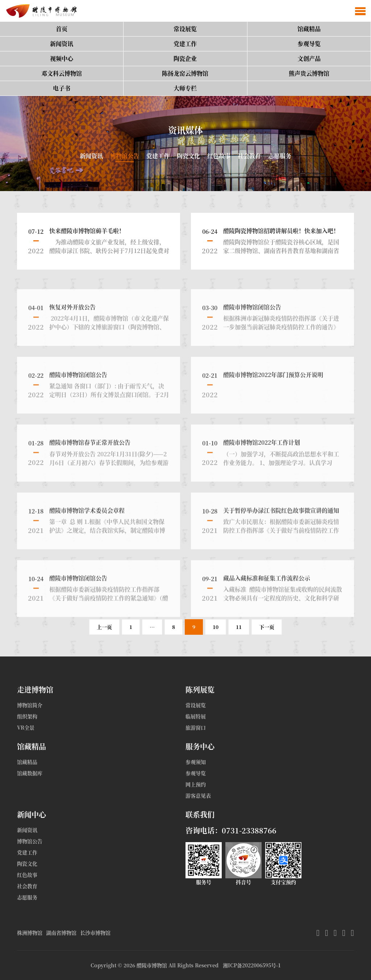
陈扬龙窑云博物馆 (185, 73)
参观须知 (196, 762)
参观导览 (309, 44)
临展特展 (196, 716)
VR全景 (26, 727)
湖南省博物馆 (61, 933)
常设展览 (185, 29)
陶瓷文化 (188, 156)
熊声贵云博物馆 (309, 73)
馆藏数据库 (30, 773)
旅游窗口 (196, 727)
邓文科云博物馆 (62, 73)
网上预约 (196, 784)
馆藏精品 (309, 29)
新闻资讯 (62, 44)
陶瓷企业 (185, 58)
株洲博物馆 (30, 933)
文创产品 (309, 58)
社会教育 (249, 156)
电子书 (62, 88)
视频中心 (62, 58)
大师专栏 (185, 88)
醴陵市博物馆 (152, 965)
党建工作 (185, 44)
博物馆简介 (30, 705)
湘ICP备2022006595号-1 (252, 965)
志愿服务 (280, 156)
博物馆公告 (125, 156)
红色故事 (219, 156)
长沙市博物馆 (95, 933)
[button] (360, 11)
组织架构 (27, 716)
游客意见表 (198, 795)
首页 (62, 29)
